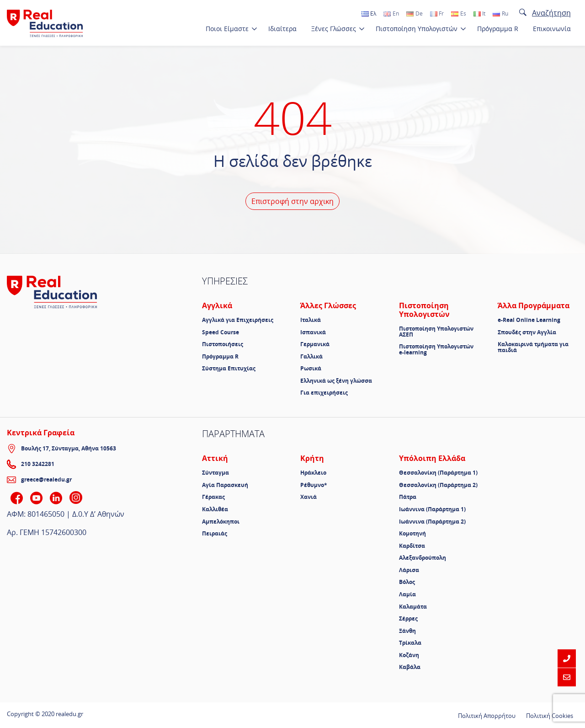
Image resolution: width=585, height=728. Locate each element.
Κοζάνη (409, 655)
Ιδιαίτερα (282, 29)
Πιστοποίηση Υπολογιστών (417, 29)
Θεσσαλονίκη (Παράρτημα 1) (438, 473)
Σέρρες (408, 618)
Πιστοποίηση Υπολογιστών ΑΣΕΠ (436, 332)
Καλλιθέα (215, 509)
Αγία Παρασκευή (225, 485)
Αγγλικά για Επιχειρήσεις (238, 320)
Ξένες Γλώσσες (334, 29)
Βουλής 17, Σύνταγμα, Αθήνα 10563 (69, 448)
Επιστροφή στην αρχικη (292, 201)
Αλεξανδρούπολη (423, 558)
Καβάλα (410, 667)
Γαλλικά (311, 356)
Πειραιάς (215, 533)
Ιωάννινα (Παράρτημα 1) (432, 509)
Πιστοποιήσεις (223, 344)
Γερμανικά (315, 344)
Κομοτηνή (412, 533)
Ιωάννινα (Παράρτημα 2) (432, 522)
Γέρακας (213, 497)
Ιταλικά (311, 320)
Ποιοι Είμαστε (227, 29)
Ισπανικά (313, 332)
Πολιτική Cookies (550, 716)
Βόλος (407, 582)
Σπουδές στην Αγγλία (527, 332)
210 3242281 (38, 464)
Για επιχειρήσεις (324, 393)
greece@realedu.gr (46, 479)
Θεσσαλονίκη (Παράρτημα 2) (438, 485)
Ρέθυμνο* (314, 485)
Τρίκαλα (410, 643)
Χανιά (308, 497)
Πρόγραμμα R (498, 29)
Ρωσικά (311, 368)
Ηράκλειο (313, 473)
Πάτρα (408, 497)
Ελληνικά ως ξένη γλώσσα (336, 381)
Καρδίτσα (412, 546)
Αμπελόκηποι (221, 522)
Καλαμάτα (413, 607)
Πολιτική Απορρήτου (487, 716)
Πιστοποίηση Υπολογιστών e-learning (436, 349)
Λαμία (407, 594)
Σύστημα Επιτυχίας (229, 368)
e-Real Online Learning (529, 320)
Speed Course (221, 332)
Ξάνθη (407, 631)
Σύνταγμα (215, 473)
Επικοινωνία (552, 29)
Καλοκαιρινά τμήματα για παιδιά (533, 347)
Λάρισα (409, 570)
